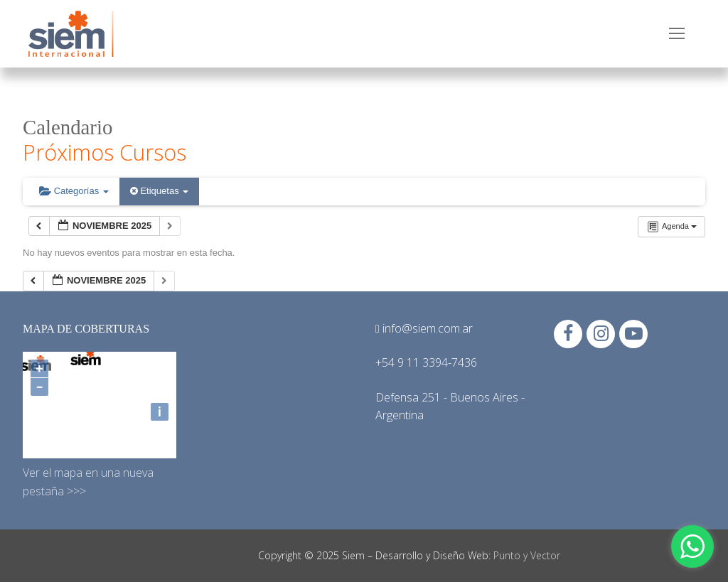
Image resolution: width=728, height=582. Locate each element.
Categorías (74, 191)
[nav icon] (677, 34)
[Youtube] (633, 334)
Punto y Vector (527, 555)
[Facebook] (568, 334)
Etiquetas (159, 191)
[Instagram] (601, 334)
